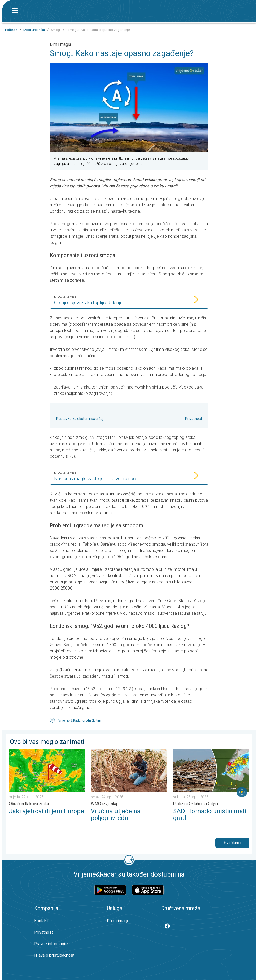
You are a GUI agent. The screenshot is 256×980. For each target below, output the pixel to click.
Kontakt (41, 921)
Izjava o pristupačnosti (55, 955)
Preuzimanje (118, 921)
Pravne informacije (51, 944)
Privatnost (194, 419)
